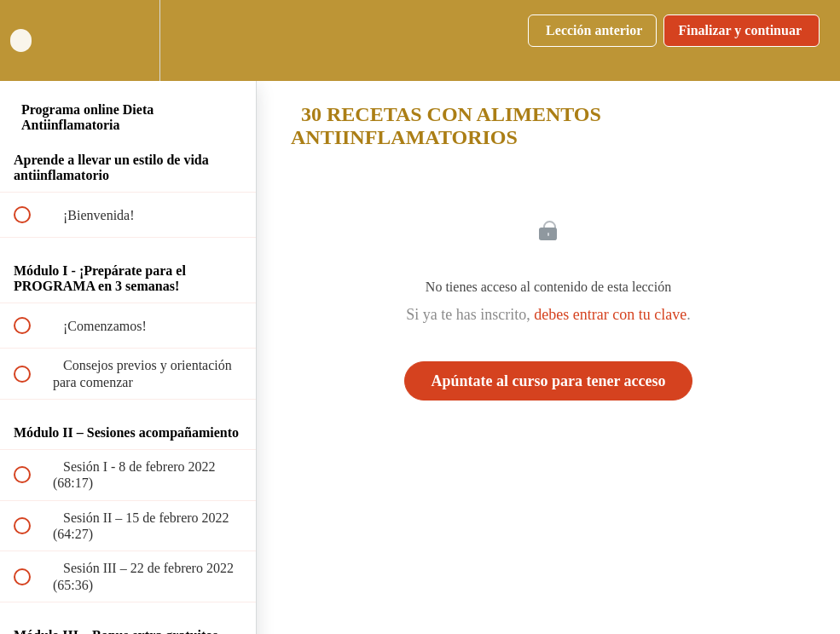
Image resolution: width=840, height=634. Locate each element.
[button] (32, 40)
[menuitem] (128, 40)
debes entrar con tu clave (610, 314)
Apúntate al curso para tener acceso (548, 381)
